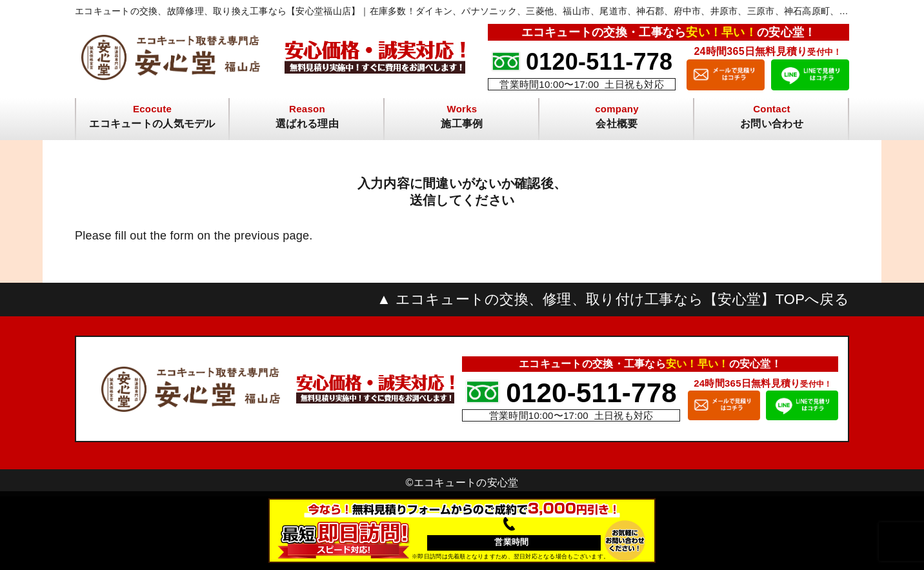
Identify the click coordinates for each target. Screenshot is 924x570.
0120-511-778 (599, 62)
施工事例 (462, 124)
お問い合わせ (772, 124)
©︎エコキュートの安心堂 (462, 483)
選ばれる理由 (307, 124)
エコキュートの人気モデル (152, 124)
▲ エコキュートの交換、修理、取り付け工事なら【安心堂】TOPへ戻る (613, 300)
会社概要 (617, 124)
